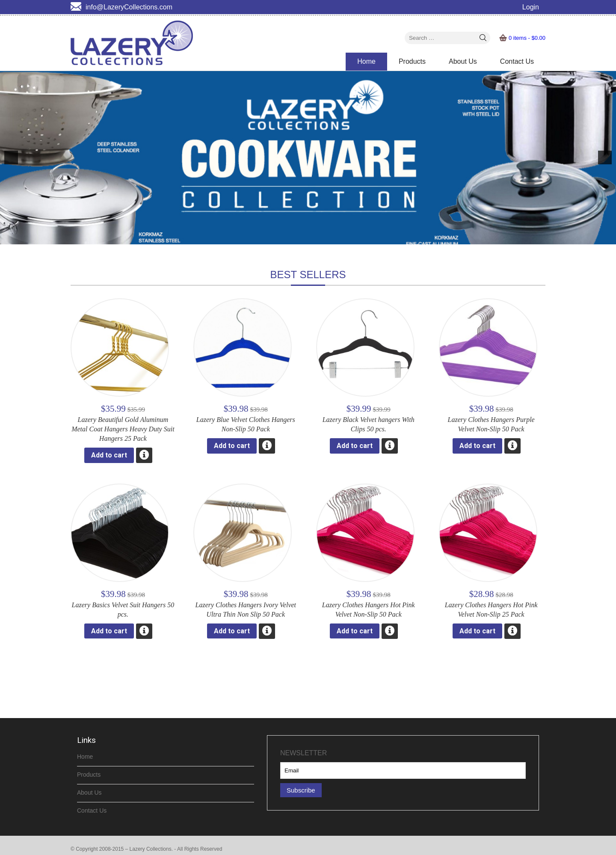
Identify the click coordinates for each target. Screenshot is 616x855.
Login (531, 7)
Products (412, 61)
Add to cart (109, 455)
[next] (605, 157)
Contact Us (517, 61)
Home (366, 61)
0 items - (527, 38)
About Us (463, 61)
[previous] (11, 157)
